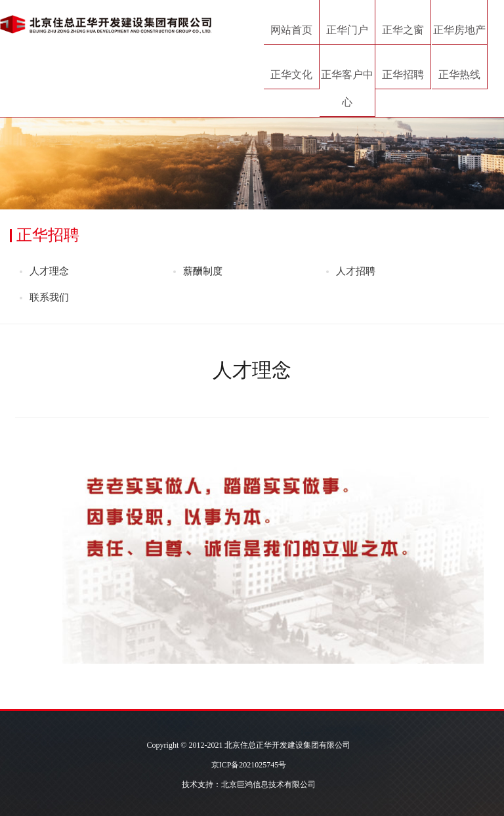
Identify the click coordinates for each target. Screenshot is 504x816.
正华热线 (459, 75)
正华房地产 (459, 30)
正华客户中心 (347, 88)
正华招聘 (404, 75)
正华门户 (347, 30)
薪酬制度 (203, 271)
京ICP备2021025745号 (249, 765)
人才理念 (49, 271)
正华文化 (291, 75)
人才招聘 (356, 271)
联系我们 (49, 297)
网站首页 (291, 30)
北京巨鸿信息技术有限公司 (268, 784)
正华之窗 (404, 30)
